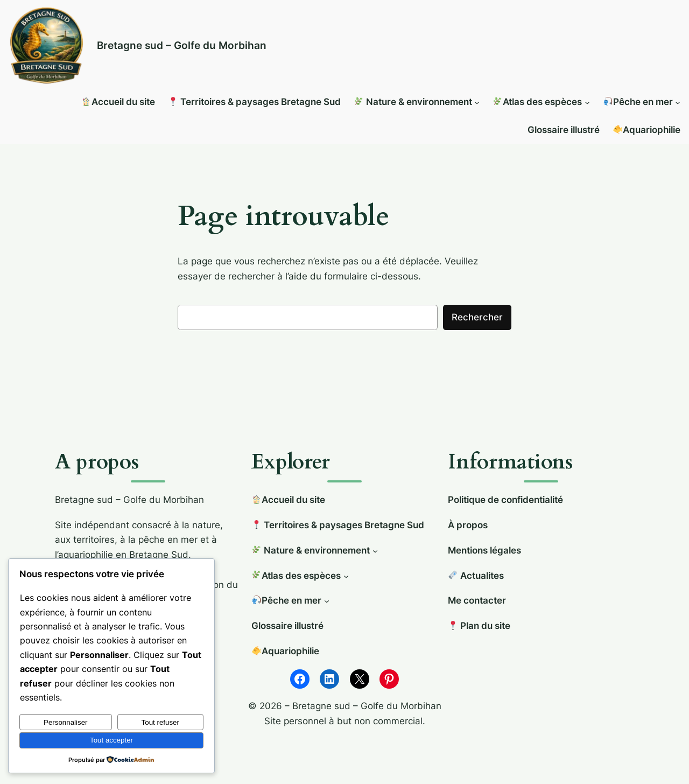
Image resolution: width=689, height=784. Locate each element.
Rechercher (477, 317)
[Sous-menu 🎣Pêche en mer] (678, 102)
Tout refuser (160, 722)
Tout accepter (111, 740)
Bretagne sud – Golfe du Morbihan (182, 45)
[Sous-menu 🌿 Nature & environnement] (477, 102)
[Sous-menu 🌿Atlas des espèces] (587, 102)
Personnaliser (66, 722)
